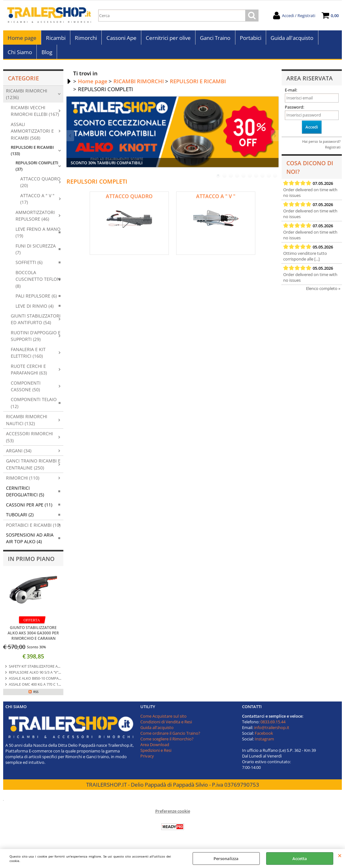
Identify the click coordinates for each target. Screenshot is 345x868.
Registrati (333, 151)
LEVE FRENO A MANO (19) (38, 236)
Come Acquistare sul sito (163, 720)
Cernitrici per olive (168, 39)
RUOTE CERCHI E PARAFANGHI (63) (29, 373)
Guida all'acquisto (291, 39)
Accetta (300, 859)
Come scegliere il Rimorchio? (167, 742)
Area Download (155, 748)
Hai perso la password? (321, 145)
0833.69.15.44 (273, 725)
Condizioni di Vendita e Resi (166, 725)
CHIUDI (340, 855)
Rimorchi (86, 39)
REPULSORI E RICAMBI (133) (32, 154)
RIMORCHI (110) (23, 481)
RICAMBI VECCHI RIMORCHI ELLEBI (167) (35, 114)
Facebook (264, 737)
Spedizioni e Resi (156, 754)
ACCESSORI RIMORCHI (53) (29, 440)
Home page (22, 39)
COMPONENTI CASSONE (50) (26, 390)
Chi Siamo (20, 55)
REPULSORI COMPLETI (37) (37, 169)
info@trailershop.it (272, 731)
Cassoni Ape (121, 39)
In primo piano (31, 562)
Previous (71, 139)
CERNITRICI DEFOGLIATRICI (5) (25, 495)
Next (274, 139)
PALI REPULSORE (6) (36, 299)
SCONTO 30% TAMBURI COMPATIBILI (107, 166)
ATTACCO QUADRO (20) (40, 186)
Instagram (264, 742)
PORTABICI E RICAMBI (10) (33, 528)
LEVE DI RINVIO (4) (35, 309)
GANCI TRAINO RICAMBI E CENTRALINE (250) (33, 468)
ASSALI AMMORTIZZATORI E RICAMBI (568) (32, 135)
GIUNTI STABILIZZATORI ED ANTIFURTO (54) (36, 323)
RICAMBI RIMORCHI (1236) (27, 97)
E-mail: (291, 93)
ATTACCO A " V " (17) (37, 202)
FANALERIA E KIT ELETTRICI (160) (28, 356)
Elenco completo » (323, 292)
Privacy (147, 759)
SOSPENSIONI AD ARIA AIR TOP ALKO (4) (30, 542)
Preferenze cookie (173, 815)
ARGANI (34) (19, 454)
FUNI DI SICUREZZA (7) (36, 253)
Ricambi (55, 39)
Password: (294, 111)
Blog (47, 55)
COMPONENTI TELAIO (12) (34, 406)
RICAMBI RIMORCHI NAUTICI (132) (27, 423)
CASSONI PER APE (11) (29, 508)
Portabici (250, 39)
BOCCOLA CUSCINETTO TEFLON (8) (38, 283)
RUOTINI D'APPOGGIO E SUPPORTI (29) (36, 339)
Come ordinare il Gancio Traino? (170, 737)
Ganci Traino (214, 39)
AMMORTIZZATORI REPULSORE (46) (35, 219)
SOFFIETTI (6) (29, 266)
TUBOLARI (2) (20, 518)
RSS (36, 695)
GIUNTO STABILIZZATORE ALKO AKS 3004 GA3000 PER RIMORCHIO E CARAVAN (33, 636)
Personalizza (226, 859)
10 (275, 179)
